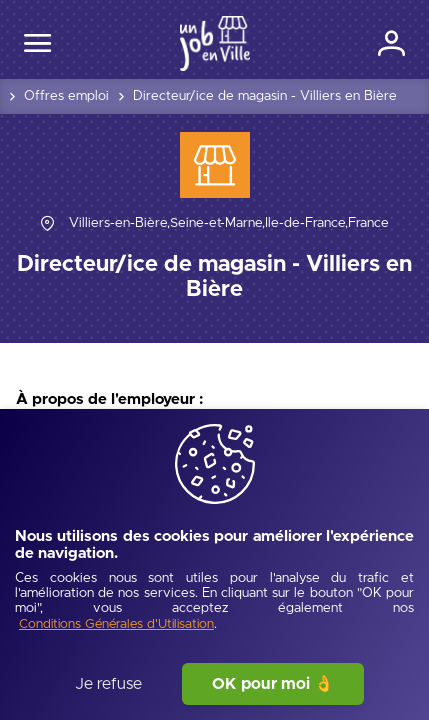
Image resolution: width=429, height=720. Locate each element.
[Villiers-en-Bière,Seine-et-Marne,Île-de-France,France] (229, 223)
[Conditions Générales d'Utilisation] (116, 625)
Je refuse (108, 684)
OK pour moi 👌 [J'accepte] (273, 684)
